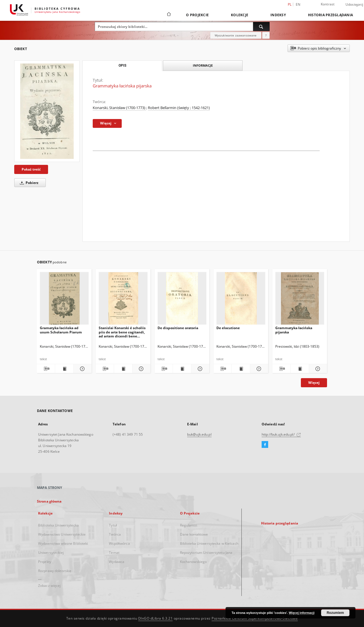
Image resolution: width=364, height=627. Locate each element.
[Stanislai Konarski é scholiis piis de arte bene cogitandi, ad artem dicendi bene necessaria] (123, 300)
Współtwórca (119, 543)
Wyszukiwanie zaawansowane (236, 35)
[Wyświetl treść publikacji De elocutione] (241, 369)
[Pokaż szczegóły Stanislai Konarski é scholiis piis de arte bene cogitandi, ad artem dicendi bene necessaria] (141, 369)
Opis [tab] (122, 65)
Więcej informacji (302, 613)
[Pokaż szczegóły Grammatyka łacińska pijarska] (317, 369)
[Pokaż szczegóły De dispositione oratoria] (199, 369)
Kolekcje (240, 15)
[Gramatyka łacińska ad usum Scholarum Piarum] (64, 300)
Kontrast (328, 4)
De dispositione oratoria (178, 328)
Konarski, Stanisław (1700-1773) (119, 108)
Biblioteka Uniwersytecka (58, 525)
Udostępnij (354, 5)
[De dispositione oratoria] (182, 300)
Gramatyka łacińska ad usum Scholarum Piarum (61, 330)
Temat (114, 553)
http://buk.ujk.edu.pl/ (281, 434)
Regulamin (189, 525)
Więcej (314, 383)
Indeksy (278, 15)
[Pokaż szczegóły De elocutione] (258, 369)
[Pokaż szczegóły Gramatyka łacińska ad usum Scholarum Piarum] (82, 369)
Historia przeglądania (330, 15)
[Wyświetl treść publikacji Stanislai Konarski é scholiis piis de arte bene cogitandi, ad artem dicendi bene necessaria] (123, 369)
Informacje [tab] (203, 65)
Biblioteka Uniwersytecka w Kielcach (209, 543)
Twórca (115, 534)
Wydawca (117, 562)
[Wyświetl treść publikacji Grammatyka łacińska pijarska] (300, 369)
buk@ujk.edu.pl (199, 434)
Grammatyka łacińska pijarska (294, 330)
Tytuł (113, 525)
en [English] (298, 4)
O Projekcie (197, 15)
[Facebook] (265, 445)
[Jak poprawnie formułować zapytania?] (266, 35)
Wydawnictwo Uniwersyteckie (62, 534)
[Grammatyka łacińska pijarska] (47, 111)
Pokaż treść (31, 169)
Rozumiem (335, 613)
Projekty (45, 562)
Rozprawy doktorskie (55, 571)
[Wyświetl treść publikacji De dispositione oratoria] (182, 369)
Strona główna (49, 501)
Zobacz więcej (49, 586)
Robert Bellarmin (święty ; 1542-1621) (179, 108)
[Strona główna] (168, 15)
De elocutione (228, 328)
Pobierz (28, 183)
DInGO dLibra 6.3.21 (156, 618)
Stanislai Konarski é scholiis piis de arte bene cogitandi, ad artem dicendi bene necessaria (122, 332)
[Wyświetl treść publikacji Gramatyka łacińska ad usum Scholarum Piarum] (64, 369)
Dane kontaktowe (194, 534)
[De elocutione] (241, 300)
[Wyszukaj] (261, 26)
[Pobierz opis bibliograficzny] (46, 369)
